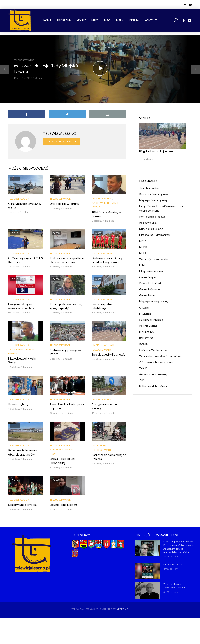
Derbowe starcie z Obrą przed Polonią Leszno (106, 260)
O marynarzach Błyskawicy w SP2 (24, 206)
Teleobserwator (24, 60)
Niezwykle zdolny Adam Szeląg (22, 360)
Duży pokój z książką (151, 228)
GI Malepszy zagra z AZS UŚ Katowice (25, 260)
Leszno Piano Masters (63, 504)
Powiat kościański (150, 283)
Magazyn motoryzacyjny (154, 301)
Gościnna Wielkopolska (153, 350)
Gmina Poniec (100, 444)
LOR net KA (147, 331)
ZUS (142, 380)
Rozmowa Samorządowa (154, 194)
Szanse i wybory (18, 404)
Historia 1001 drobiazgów (155, 235)
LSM (142, 265)
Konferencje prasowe (152, 216)
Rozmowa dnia (148, 222)
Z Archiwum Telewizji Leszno (105, 205)
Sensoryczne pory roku (22, 504)
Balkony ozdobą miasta (153, 386)
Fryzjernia (145, 313)
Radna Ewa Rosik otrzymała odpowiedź (66, 406)
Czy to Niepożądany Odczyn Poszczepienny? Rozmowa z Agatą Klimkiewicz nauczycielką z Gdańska (178, 546)
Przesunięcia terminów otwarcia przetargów (22, 452)
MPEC (95, 20)
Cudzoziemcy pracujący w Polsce (65, 351)
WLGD (143, 368)
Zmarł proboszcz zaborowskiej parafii (174, 585)
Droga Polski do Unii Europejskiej (62, 460)
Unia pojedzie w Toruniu (64, 204)
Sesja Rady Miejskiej (151, 319)
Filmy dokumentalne (151, 271)
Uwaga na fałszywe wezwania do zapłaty (21, 306)
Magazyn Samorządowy (153, 200)
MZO (107, 20)
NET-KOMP (122, 608)
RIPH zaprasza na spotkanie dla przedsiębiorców (67, 260)
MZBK (120, 20)
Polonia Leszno (148, 325)
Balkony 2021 (147, 338)
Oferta (134, 20)
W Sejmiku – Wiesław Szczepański (160, 356)
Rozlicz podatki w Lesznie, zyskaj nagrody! (65, 306)
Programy (64, 20)
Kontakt (151, 20)
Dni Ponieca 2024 (173, 563)
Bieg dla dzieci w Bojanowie (108, 354)
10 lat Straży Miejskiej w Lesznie (106, 214)
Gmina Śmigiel (148, 277)
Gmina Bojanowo (103, 345)
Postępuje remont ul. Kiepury (104, 406)
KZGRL (144, 344)
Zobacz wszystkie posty (61, 141)
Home (47, 20)
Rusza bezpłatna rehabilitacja (102, 306)
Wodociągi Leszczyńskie (154, 259)
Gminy (81, 20)
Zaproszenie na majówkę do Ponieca (108, 456)
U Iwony (144, 307)
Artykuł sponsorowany (153, 374)
